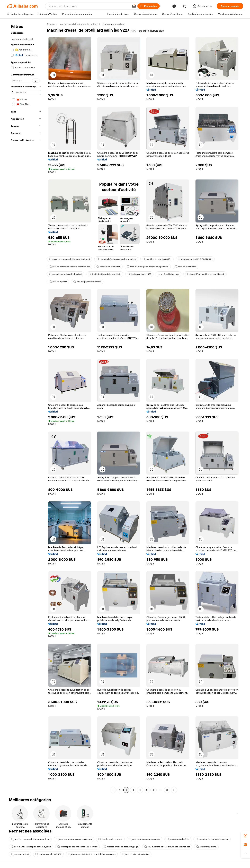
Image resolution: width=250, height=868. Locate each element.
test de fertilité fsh (186, 267)
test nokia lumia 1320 (139, 274)
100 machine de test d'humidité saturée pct (167, 847)
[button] (134, 6)
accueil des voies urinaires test (66, 274)
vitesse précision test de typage (121, 847)
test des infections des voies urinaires (116, 259)
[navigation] (26, 407)
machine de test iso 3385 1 (157, 259)
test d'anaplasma (206, 847)
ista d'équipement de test (87, 282)
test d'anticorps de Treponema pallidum (148, 267)
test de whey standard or (136, 854)
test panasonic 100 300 (48, 854)
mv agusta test (20, 854)
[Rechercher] (149, 6)
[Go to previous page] (113, 790)
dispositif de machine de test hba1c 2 (205, 274)
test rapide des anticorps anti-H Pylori (77, 847)
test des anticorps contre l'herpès (74, 839)
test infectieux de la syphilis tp (105, 274)
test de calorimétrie (178, 839)
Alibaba (51, 24)
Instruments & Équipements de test (78, 24)
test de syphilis (58, 282)
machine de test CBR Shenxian (212, 839)
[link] (246, 836)
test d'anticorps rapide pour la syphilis (31, 847)
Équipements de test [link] (113, 24)
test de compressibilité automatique (30, 839)
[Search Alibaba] (89, 6)
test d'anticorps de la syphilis (145, 839)
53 (167, 790)
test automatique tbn (108, 267)
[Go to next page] (174, 790)
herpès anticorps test (110, 839)
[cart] (185, 7)
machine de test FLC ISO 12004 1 (195, 259)
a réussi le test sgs (168, 274)
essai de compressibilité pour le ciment (70, 259)
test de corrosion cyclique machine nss (70, 267)
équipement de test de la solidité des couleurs (92, 854)
